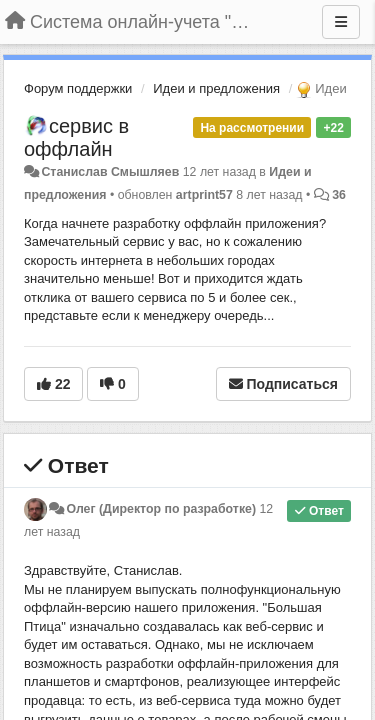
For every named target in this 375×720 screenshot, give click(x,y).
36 (339, 195)
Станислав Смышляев (110, 172)
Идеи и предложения (216, 88)
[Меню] (341, 22)
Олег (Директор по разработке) (161, 509)
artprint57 (204, 195)
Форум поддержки (78, 88)
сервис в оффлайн (76, 137)
